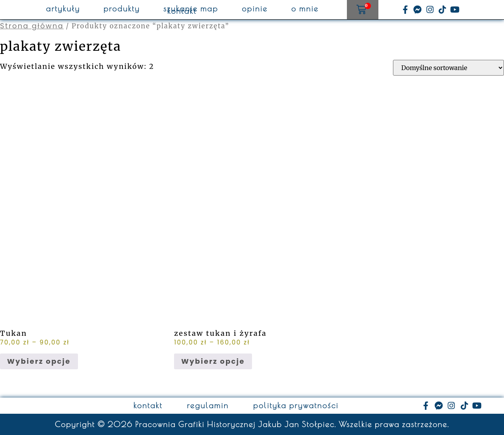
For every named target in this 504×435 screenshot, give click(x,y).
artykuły (63, 9)
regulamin (208, 405)
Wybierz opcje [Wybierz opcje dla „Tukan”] (39, 361)
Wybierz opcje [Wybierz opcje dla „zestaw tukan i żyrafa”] (213, 361)
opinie (255, 9)
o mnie (305, 9)
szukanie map (191, 9)
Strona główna (32, 26)
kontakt (182, 11)
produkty (122, 9)
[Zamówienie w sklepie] (448, 68)
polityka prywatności (296, 405)
